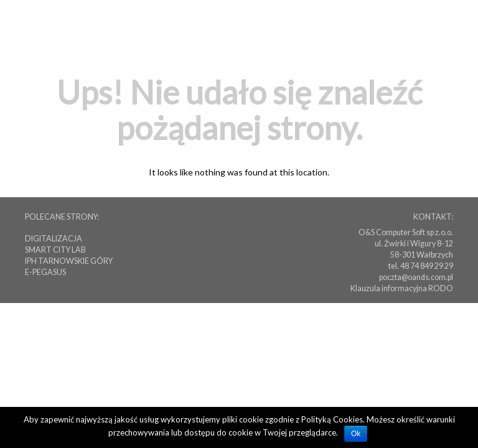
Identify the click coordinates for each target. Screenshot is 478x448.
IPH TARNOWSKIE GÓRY (69, 261)
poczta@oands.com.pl (416, 277)
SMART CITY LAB (55, 250)
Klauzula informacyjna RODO (402, 288)
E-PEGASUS (45, 272)
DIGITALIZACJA (54, 239)
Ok (356, 434)
